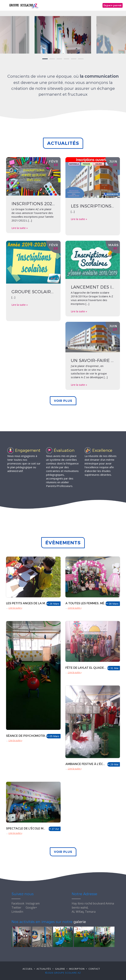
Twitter (16, 907)
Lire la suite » (20, 228)
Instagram (33, 903)
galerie (80, 922)
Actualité (44, 969)
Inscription (77, 969)
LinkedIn (17, 912)
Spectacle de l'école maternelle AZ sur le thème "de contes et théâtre (27, 828)
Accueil (28, 969)
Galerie (60, 969)
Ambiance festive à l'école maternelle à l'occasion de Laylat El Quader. (86, 764)
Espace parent (113, 5)
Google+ (31, 907)
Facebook (18, 903)
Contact (94, 969)
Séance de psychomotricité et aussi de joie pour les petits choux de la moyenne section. (27, 736)
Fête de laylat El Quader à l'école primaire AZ (86, 668)
